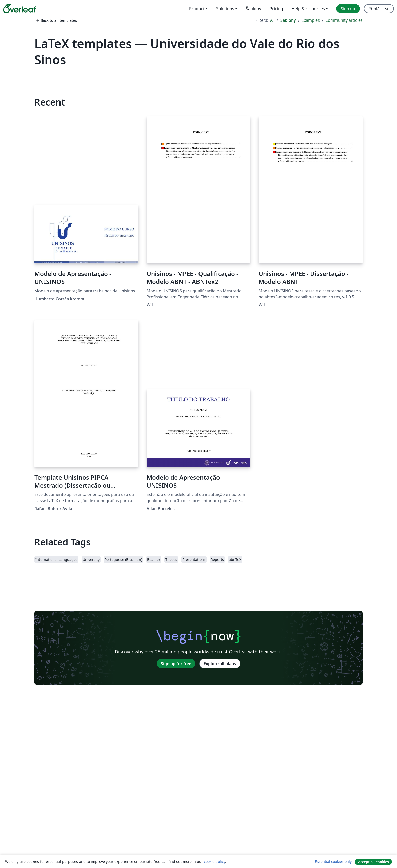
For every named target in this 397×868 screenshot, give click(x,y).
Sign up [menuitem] (348, 9)
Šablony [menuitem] (253, 9)
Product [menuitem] (197, 9)
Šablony (288, 20)
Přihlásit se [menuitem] (379, 9)
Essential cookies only (333, 862)
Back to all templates (56, 20)
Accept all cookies (373, 862)
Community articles (344, 20)
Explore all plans (220, 664)
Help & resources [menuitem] (308, 9)
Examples (311, 20)
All (272, 20)
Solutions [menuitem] (225, 9)
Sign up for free (176, 664)
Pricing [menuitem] (276, 9)
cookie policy (214, 862)
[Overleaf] (19, 9)
